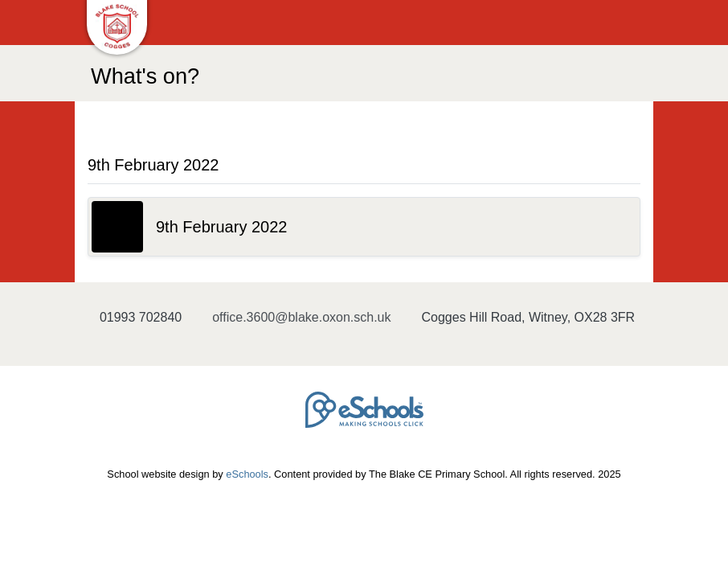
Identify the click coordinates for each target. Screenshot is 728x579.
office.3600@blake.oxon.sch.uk (301, 317)
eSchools (247, 474)
